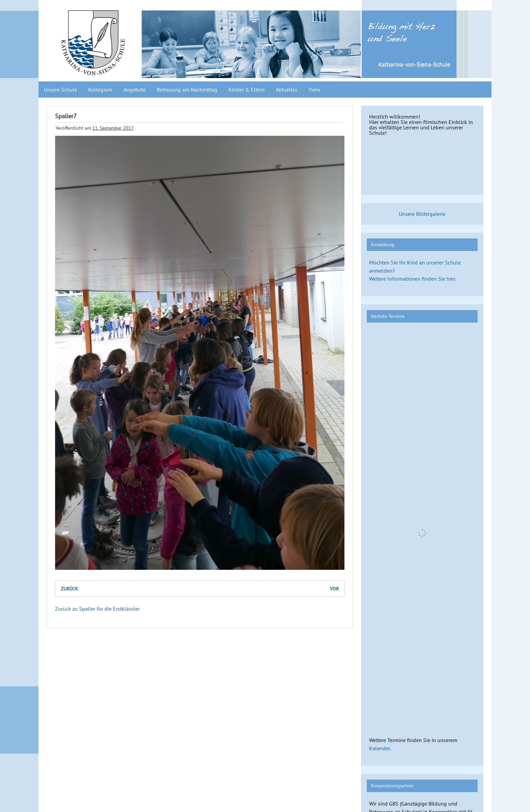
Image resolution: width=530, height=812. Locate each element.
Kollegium (100, 90)
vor (334, 589)
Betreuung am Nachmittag (187, 90)
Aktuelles (287, 90)
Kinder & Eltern (247, 90)
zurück (69, 589)
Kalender (379, 748)
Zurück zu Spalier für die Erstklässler (97, 609)
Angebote (135, 90)
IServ (315, 90)
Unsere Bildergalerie (422, 214)
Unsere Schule (61, 90)
